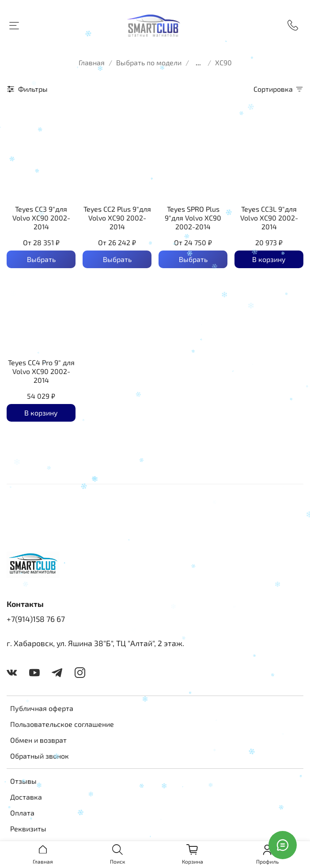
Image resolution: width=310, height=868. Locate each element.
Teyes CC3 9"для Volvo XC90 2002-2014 (41, 218)
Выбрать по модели (149, 62)
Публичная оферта (42, 708)
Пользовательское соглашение (62, 724)
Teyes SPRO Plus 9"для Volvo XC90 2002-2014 (193, 218)
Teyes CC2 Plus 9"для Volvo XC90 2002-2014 (117, 218)
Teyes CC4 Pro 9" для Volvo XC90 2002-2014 (41, 371)
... (198, 63)
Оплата (22, 813)
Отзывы (23, 781)
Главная (92, 62)
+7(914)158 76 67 (36, 619)
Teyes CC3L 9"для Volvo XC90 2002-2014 (269, 218)
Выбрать (41, 259)
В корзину (269, 259)
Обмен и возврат (38, 740)
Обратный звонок (40, 756)
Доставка (26, 797)
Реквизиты (28, 829)
